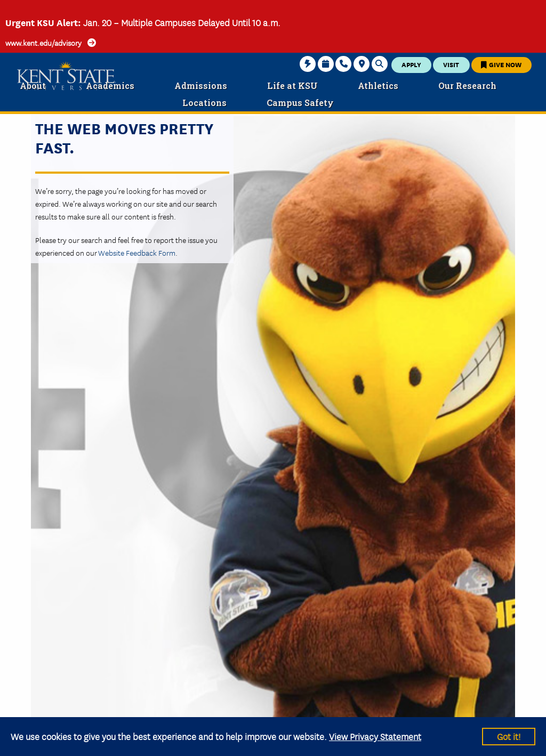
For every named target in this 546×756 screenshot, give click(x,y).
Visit (451, 64)
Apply (411, 64)
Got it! (509, 736)
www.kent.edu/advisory (43, 43)
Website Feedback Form (137, 253)
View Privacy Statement (375, 736)
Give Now (501, 64)
